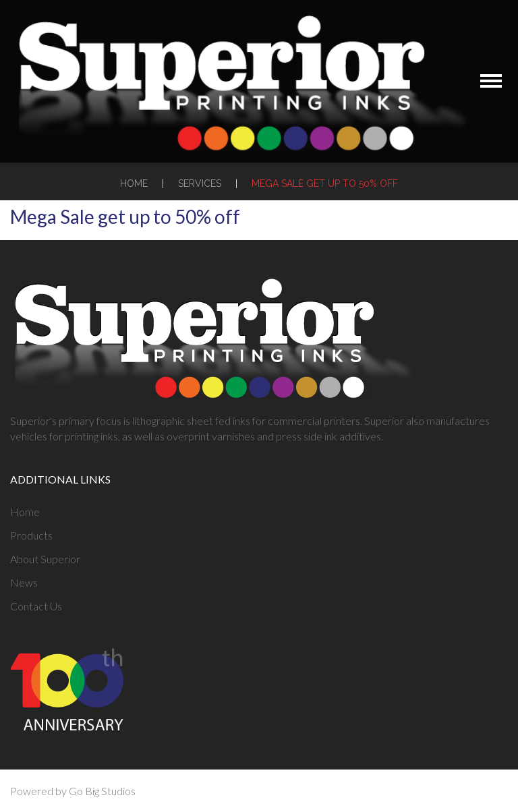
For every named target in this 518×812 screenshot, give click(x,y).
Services (200, 183)
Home (134, 183)
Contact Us (36, 606)
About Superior (45, 559)
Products (31, 535)
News (24, 582)
